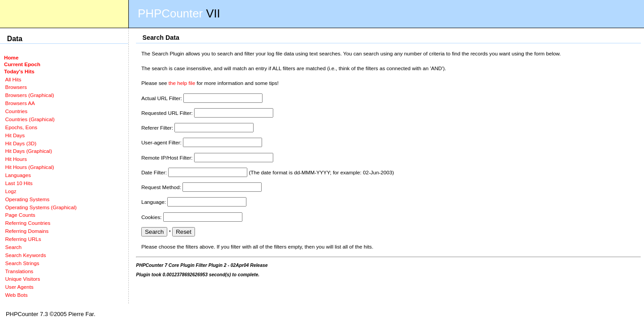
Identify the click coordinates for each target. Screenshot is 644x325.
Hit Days (15, 135)
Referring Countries (28, 223)
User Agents (19, 287)
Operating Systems (27, 199)
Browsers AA (20, 103)
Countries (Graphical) (30, 119)
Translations (19, 271)
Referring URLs (23, 239)
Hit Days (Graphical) (28, 151)
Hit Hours (16, 159)
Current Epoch (22, 64)
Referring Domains (27, 231)
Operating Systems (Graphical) (41, 207)
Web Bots (16, 295)
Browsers (16, 87)
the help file (182, 83)
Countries (16, 111)
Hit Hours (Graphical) (29, 167)
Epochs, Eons (21, 127)
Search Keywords (25, 255)
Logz (11, 191)
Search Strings (22, 263)
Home (11, 57)
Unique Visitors (22, 279)
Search (13, 247)
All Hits (13, 79)
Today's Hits (19, 71)
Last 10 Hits (19, 183)
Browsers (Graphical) (29, 95)
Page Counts (20, 215)
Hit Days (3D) (21, 143)
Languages (18, 175)
